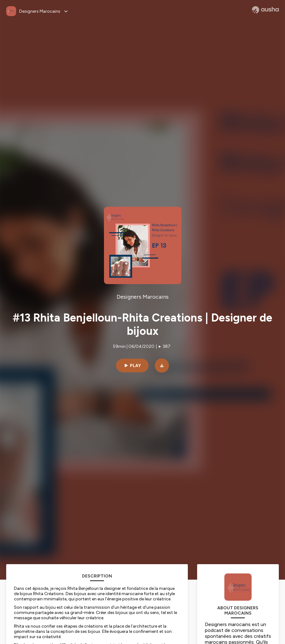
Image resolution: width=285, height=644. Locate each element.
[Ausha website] (265, 10)
